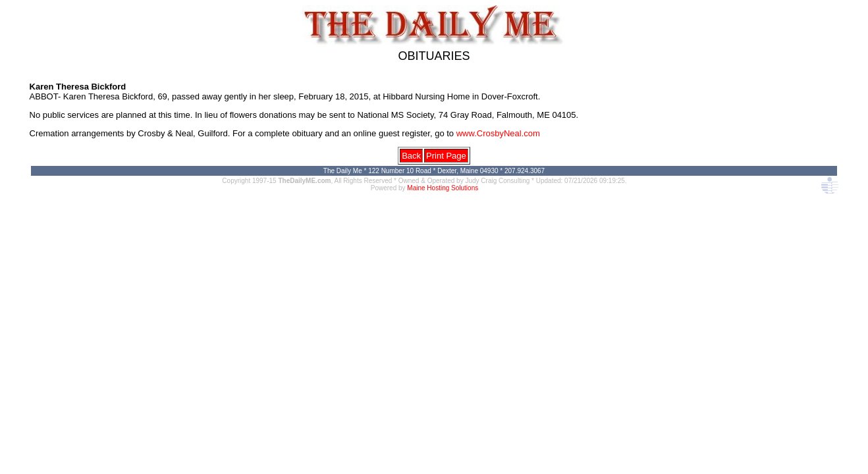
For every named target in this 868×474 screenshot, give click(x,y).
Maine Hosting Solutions (443, 188)
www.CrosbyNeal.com (498, 133)
